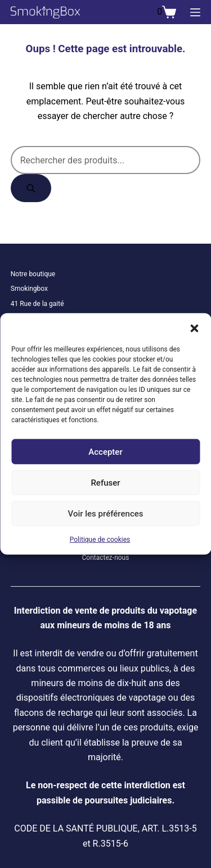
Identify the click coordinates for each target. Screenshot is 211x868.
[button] (194, 327)
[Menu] (195, 12)
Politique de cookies (100, 540)
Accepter (105, 451)
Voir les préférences (106, 513)
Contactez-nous (106, 558)
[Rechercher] (31, 188)
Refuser (105, 482)
